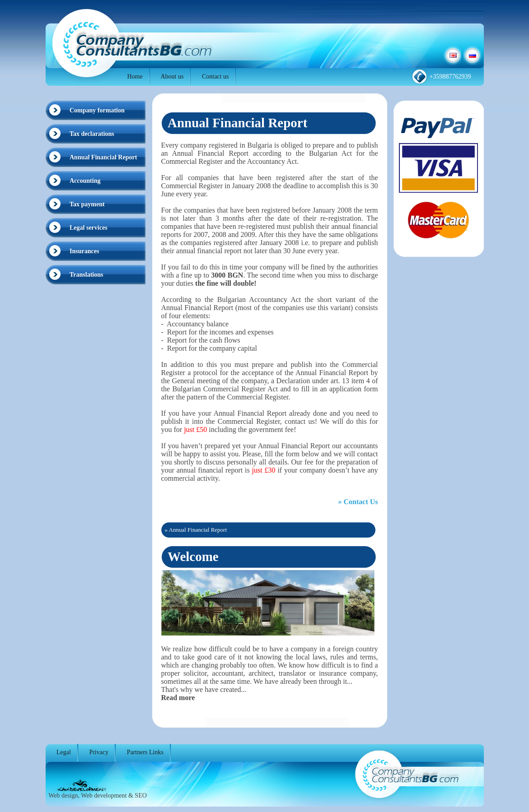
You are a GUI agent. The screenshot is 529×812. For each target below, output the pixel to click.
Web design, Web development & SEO (98, 796)
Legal (64, 752)
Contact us (215, 77)
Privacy (99, 752)
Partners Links (145, 752)
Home (135, 77)
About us (172, 77)
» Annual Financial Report (196, 530)
